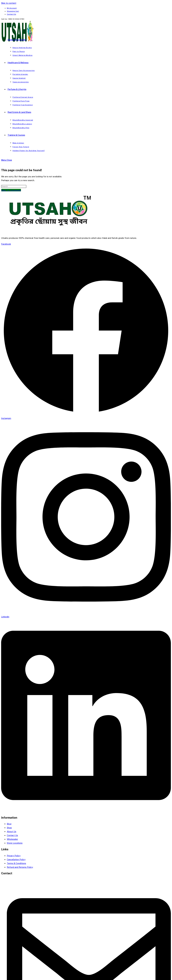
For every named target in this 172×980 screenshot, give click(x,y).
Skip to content (9, 3)
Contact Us (11, 14)
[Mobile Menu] (7, 160)
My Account (12, 8)
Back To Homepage (11, 190)
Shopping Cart (13, 11)
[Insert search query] (14, 186)
